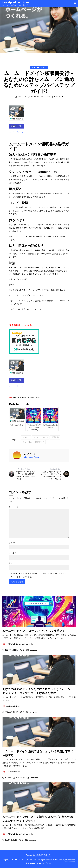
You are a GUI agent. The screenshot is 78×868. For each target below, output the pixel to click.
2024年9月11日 (11, 712)
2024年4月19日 (11, 650)
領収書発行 (40, 442)
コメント (14, 507)
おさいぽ (26, 437)
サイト (12, 563)
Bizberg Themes (45, 863)
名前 (12, 543)
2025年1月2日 (10, 840)
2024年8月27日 (36, 97)
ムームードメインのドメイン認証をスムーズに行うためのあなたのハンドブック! (38, 819)
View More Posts (31, 457)
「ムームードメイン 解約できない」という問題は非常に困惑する (38, 753)
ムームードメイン (39, 68)
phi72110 (21, 97)
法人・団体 (27, 442)
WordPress (70, 860)
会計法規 (55, 437)
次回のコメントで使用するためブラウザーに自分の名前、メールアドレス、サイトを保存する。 (40, 575)
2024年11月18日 (11, 778)
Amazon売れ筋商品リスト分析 (39, 855)
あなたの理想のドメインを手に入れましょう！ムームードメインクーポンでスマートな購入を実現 (38, 691)
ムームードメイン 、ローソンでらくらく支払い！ (34, 631)
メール (13, 553)
